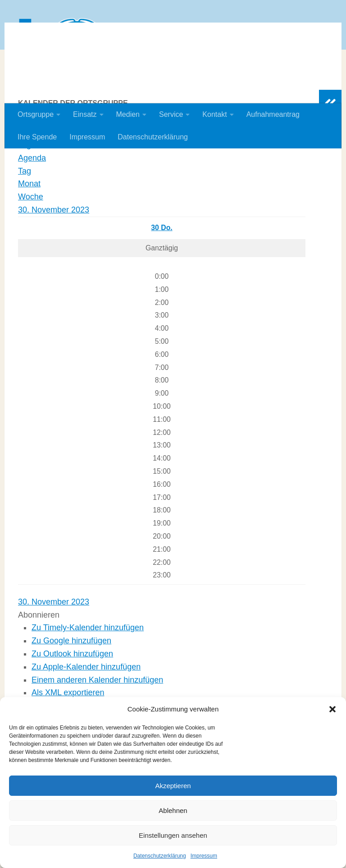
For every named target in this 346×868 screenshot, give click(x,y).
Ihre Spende (37, 137)
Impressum (204, 856)
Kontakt (214, 114)
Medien (128, 114)
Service (171, 114)
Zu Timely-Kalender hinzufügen (88, 686)
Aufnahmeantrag (273, 114)
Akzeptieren (173, 786)
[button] (332, 709)
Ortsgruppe (36, 114)
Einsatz (85, 114)
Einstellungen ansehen (173, 835)
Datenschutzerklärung (160, 856)
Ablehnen (173, 810)
